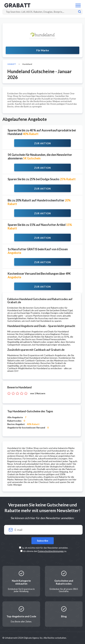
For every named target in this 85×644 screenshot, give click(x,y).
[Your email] (42, 530)
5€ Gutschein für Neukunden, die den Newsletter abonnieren (40, 156)
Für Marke (43, 50)
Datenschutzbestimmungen (51, 551)
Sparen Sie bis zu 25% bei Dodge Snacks (42, 179)
